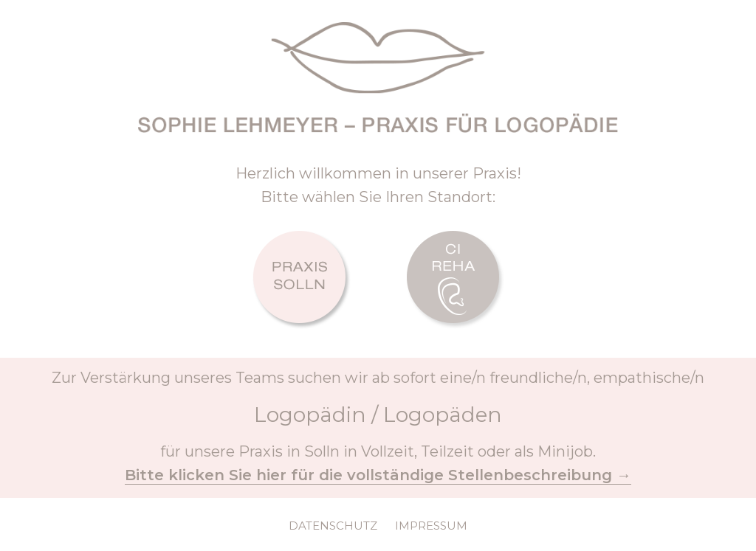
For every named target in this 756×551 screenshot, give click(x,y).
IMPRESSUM (431, 526)
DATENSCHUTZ (333, 526)
